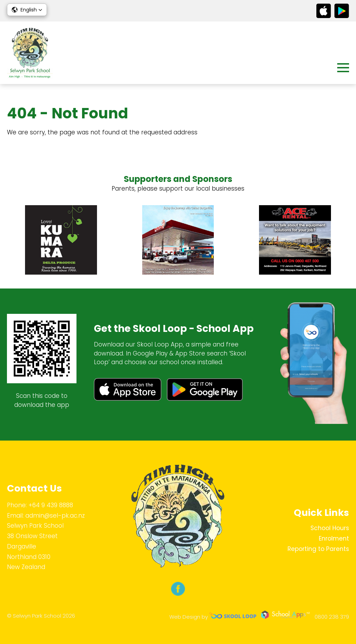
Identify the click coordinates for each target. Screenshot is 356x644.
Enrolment (334, 538)
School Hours (330, 528)
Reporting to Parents (318, 549)
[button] (27, 10)
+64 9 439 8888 (51, 505)
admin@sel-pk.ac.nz (55, 516)
